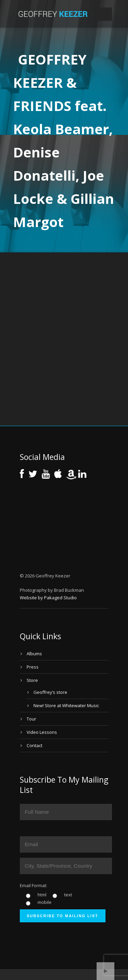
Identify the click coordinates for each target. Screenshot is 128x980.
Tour (31, 719)
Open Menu (105, 14)
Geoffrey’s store (50, 692)
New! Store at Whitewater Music (66, 705)
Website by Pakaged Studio (48, 598)
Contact (34, 745)
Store (32, 680)
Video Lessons (42, 732)
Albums (34, 654)
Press (33, 667)
